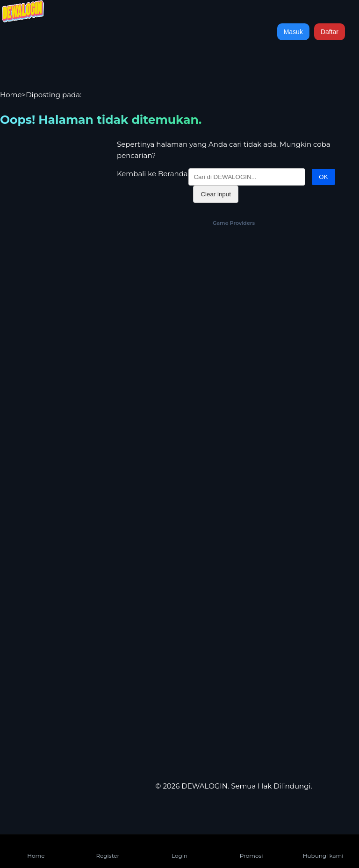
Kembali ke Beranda (152, 174)
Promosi (251, 848)
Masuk (293, 32)
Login (179, 848)
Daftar (330, 32)
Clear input (215, 194)
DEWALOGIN (205, 786)
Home (11, 95)
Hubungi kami (323, 848)
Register (108, 848)
